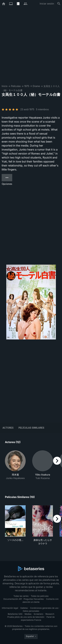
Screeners (39, 614)
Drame (36, 86)
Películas (16, 86)
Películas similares (31, 428)
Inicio (5, 86)
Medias (28, 614)
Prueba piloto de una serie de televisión (26, 617)
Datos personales (31, 611)
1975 (27, 86)
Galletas (24, 608)
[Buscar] (59, 4)
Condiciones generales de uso (44, 608)
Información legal (10, 608)
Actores (8, 428)
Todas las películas (40, 596)
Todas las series (21, 596)
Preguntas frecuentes (34, 599)
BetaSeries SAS (15, 614)
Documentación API (13, 599)
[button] (15, 465)
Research (50, 614)
